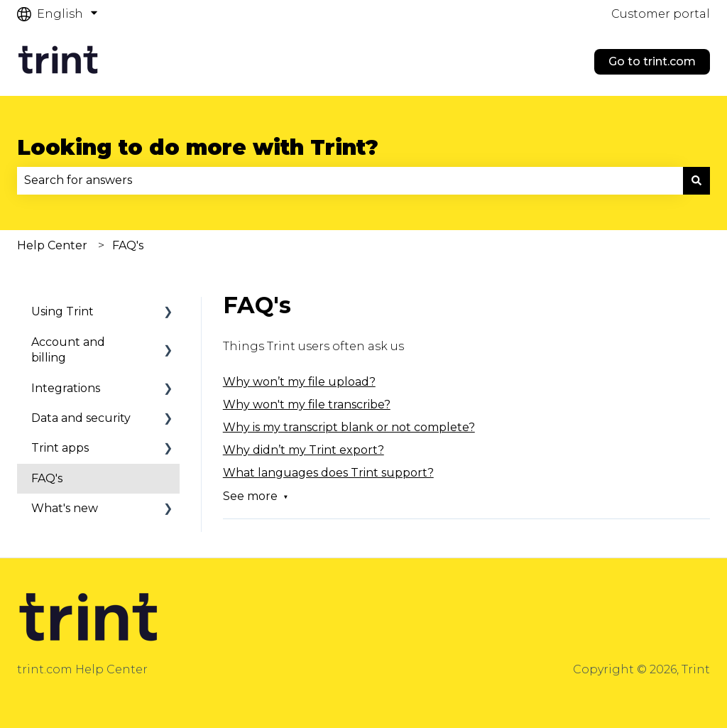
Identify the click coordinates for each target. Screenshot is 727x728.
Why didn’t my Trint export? (304, 450)
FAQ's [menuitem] (47, 478)
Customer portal (661, 14)
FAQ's (128, 245)
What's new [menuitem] (65, 508)
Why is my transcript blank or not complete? (349, 427)
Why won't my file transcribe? (307, 404)
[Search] (696, 180)
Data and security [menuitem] (81, 418)
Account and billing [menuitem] (68, 350)
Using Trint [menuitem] (62, 311)
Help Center (52, 245)
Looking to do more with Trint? (198, 147)
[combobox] (350, 180)
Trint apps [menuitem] (60, 448)
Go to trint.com (652, 61)
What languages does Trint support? (328, 473)
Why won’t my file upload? (299, 382)
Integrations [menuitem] (66, 388)
